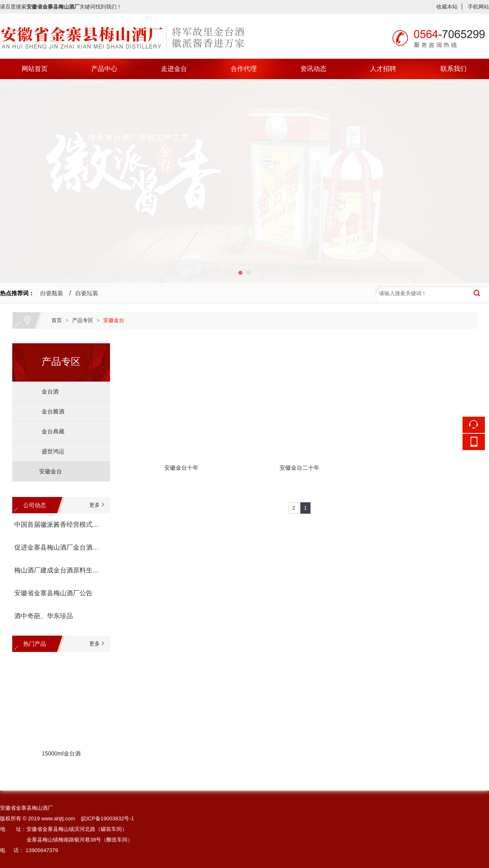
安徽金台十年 (181, 468)
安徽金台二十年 (300, 468)
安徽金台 (114, 320)
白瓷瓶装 (52, 293)
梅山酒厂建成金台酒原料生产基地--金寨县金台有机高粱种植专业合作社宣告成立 (59, 570)
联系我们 (454, 69)
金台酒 (47, 391)
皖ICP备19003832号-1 (108, 818)
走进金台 (174, 69)
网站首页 (35, 69)
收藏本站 (447, 7)
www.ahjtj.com (58, 818)
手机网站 (478, 7)
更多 (95, 505)
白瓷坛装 (87, 293)
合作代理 (244, 69)
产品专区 (83, 320)
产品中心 (104, 69)
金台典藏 (50, 431)
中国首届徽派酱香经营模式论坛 (59, 525)
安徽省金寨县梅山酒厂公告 (53, 593)
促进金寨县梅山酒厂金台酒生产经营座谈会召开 (59, 547)
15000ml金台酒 (61, 754)
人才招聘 (383, 69)
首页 (57, 320)
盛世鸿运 (50, 451)
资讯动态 (313, 69)
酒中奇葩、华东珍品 (44, 616)
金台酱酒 (50, 411)
